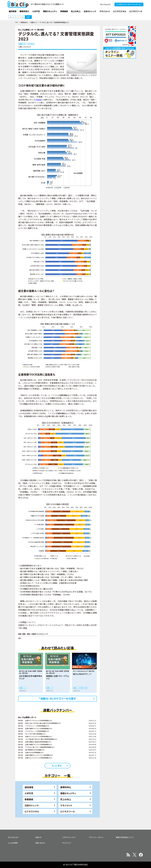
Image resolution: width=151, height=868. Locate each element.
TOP (17, 22)
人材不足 (29, 793)
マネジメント (66, 805)
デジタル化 (31, 44)
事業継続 (29, 799)
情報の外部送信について (125, 837)
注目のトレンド (32, 805)
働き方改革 (84, 688)
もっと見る (57, 766)
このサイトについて (69, 837)
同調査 (38, 100)
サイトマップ (67, 843)
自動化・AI (34, 22)
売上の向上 (66, 799)
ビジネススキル (32, 811)
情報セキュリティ (68, 793)
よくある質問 (13, 843)
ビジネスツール (68, 811)
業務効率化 (24, 22)
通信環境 (29, 787)
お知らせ (38, 837)
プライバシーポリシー (97, 837)
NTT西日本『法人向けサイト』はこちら (129, 4)
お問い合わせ (40, 843)
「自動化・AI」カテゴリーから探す (58, 698)
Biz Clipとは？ (106, 4)
